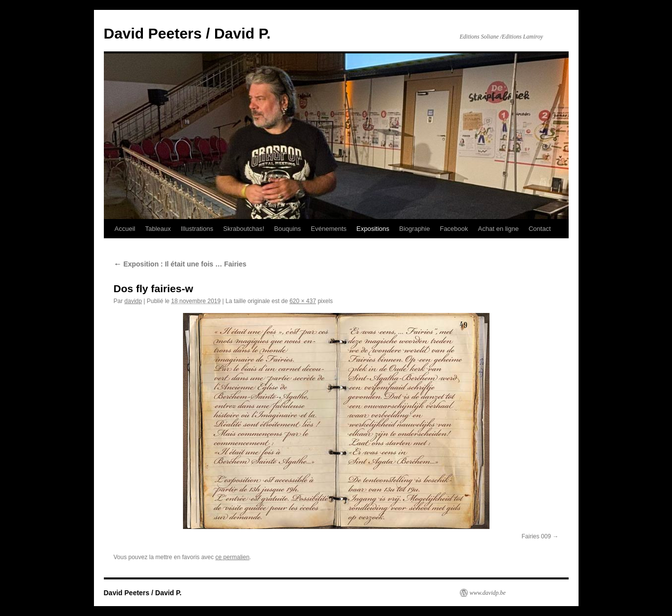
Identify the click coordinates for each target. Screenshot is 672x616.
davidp (133, 301)
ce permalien (233, 557)
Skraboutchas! (244, 229)
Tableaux (158, 229)
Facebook (454, 229)
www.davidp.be (488, 593)
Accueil (125, 229)
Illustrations (197, 229)
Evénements (329, 229)
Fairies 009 (536, 536)
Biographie (414, 229)
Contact (540, 229)
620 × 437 (303, 301)
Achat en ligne (498, 229)
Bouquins (287, 229)
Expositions (373, 229)
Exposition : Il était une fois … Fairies (180, 264)
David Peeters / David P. (187, 33)
